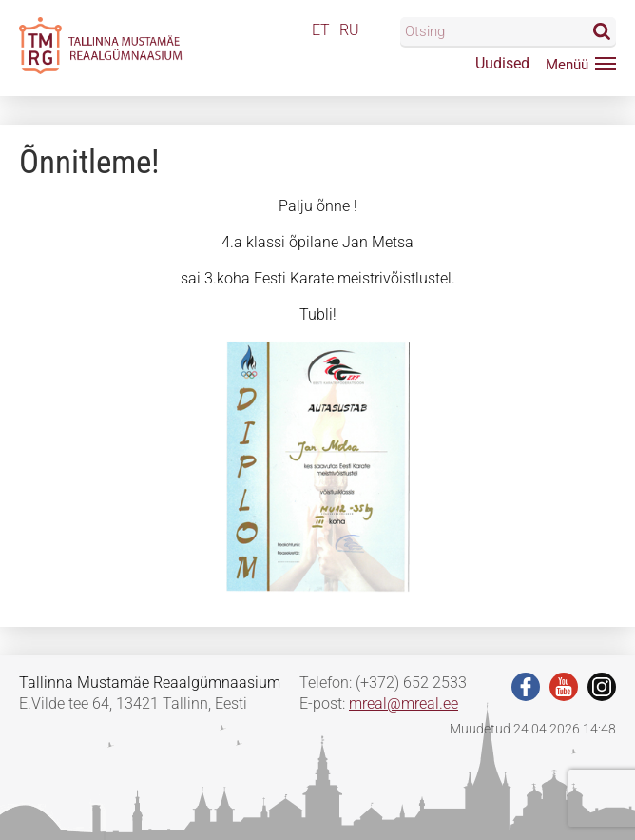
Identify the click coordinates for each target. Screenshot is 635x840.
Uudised (502, 63)
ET (321, 30)
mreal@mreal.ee (404, 703)
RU (349, 30)
